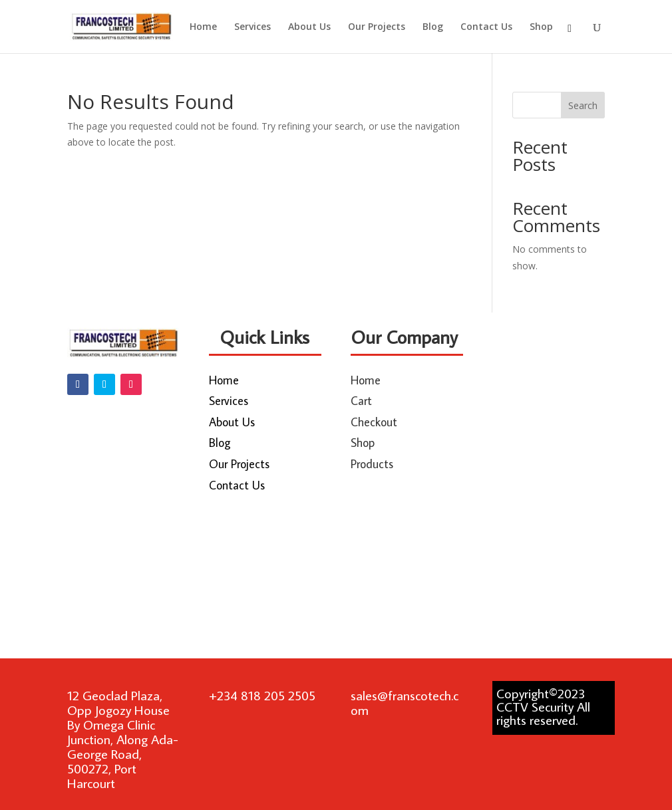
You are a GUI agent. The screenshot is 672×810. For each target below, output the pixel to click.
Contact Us (486, 27)
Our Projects (377, 27)
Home (203, 27)
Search (583, 105)
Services (252, 27)
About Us (309, 27)
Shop (541, 27)
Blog (433, 27)
